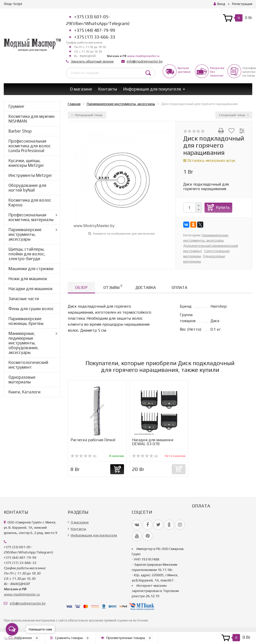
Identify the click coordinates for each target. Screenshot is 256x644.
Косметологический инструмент (28, 365)
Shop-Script (13, 4)
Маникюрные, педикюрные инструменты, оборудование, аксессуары (23, 343)
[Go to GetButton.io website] (12, 639)
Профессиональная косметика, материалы (31, 217)
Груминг (16, 106)
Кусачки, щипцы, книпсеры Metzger (26, 163)
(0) (83, 456)
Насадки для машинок (30, 289)
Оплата (179, 287)
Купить (223, 207)
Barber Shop (20, 131)
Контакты (108, 89)
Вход (219, 4)
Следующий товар (234, 115)
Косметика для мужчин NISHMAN (31, 119)
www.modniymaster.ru (143, 56)
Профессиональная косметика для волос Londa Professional (30, 146)
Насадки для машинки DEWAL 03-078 (153, 442)
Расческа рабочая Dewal (93, 440)
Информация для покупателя (152, 89)
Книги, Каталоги (24, 392)
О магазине (81, 89)
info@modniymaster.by (145, 61)
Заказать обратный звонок (92, 61)
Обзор (81, 287)
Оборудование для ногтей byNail (27, 188)
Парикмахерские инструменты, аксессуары (25, 234)
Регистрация (242, 4)
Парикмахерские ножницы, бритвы (26, 321)
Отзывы (113, 287)
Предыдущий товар (87, 115)
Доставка (146, 287)
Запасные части (24, 299)
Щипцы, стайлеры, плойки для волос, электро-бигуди (27, 254)
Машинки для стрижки (31, 269)
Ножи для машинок (28, 279)
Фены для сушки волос (31, 309)
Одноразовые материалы (22, 380)
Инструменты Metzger (30, 175)
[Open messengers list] (12, 629)
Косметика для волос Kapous (30, 202)
